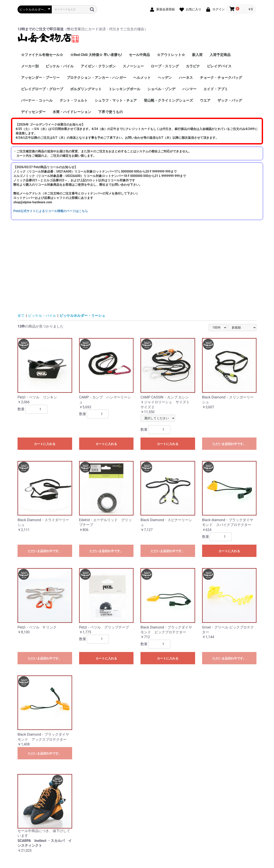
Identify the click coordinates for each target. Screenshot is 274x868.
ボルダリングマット (86, 89)
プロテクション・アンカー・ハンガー (96, 78)
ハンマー (189, 89)
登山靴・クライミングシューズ (168, 100)
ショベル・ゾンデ (161, 89)
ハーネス (186, 78)
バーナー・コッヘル (37, 100)
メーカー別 (30, 66)
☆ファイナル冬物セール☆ (42, 55)
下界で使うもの (110, 112)
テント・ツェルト (74, 100)
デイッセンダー (33, 112)
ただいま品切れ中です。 (229, 444)
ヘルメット (142, 78)
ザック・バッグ (230, 100)
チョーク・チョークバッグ (221, 78)
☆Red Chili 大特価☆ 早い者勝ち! (96, 55)
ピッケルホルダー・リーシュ (82, 316)
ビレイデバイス (219, 66)
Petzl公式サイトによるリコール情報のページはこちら (51, 211)
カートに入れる (45, 444)
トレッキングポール (125, 89)
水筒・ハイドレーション (72, 112)
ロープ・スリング (165, 66)
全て (21, 316)
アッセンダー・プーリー (40, 78)
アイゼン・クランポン (98, 66)
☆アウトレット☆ (171, 55)
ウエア (205, 100)
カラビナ (193, 66)
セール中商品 (139, 55)
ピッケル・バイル (60, 66)
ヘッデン (165, 78)
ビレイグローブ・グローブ (42, 89)
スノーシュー (133, 66)
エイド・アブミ (216, 89)
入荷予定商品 (220, 55)
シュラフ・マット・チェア (116, 100)
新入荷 (197, 55)
